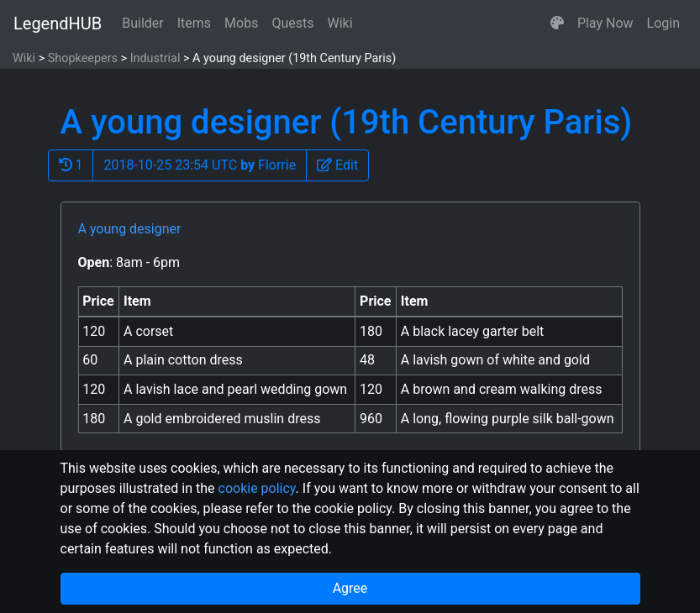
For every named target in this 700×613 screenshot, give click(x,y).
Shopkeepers (83, 58)
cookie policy (257, 488)
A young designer (130, 229)
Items (194, 23)
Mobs (241, 23)
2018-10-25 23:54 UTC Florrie (200, 165)
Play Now (605, 23)
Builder (143, 23)
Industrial (155, 58)
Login (663, 23)
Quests (292, 23)
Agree (350, 588)
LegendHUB (58, 24)
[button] (557, 24)
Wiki (340, 23)
